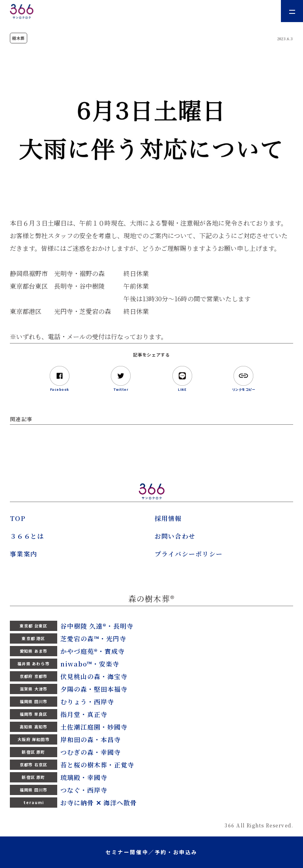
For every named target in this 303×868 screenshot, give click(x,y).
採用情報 (168, 518)
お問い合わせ (175, 536)
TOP (18, 518)
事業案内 (23, 554)
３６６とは (27, 536)
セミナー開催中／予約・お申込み (151, 852)
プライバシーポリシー (189, 554)
